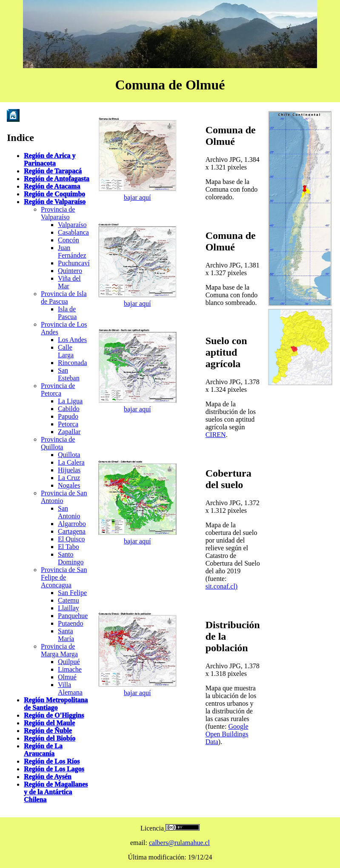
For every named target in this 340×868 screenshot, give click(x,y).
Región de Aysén (48, 777)
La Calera (71, 462)
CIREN (216, 435)
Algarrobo (72, 524)
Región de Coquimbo (54, 194)
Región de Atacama (52, 186)
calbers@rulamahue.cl (179, 843)
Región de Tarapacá (53, 171)
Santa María (66, 635)
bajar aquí (137, 197)
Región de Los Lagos (54, 769)
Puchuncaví (74, 263)
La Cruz (69, 478)
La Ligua (70, 401)
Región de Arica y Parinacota (50, 160)
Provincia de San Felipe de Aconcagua (64, 577)
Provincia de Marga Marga (59, 650)
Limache (70, 669)
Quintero (70, 271)
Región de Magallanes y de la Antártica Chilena (56, 792)
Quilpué (69, 662)
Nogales (69, 485)
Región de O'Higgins (54, 715)
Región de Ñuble (48, 731)
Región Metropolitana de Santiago (56, 704)
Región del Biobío (50, 738)
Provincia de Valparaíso (58, 213)
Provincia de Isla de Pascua (64, 297)
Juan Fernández (72, 251)
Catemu (69, 600)
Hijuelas (69, 470)
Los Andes (72, 340)
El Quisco (71, 539)
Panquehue (73, 616)
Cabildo (69, 409)
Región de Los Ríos (52, 761)
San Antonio (69, 512)
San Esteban (69, 374)
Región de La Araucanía (43, 750)
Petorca (68, 424)
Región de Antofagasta (57, 179)
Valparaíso (72, 225)
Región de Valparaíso (55, 202)
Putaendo (71, 623)
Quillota (69, 455)
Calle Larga (66, 351)
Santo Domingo (71, 558)
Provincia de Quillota (58, 443)
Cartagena (72, 531)
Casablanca (73, 232)
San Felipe (72, 593)
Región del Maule (49, 723)
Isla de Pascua (67, 313)
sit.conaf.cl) (222, 586)
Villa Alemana (70, 688)
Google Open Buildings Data (227, 734)
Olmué (67, 677)
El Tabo (69, 547)
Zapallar (69, 432)
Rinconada (72, 363)
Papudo (68, 416)
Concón (69, 240)
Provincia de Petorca (58, 389)
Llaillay (69, 608)
